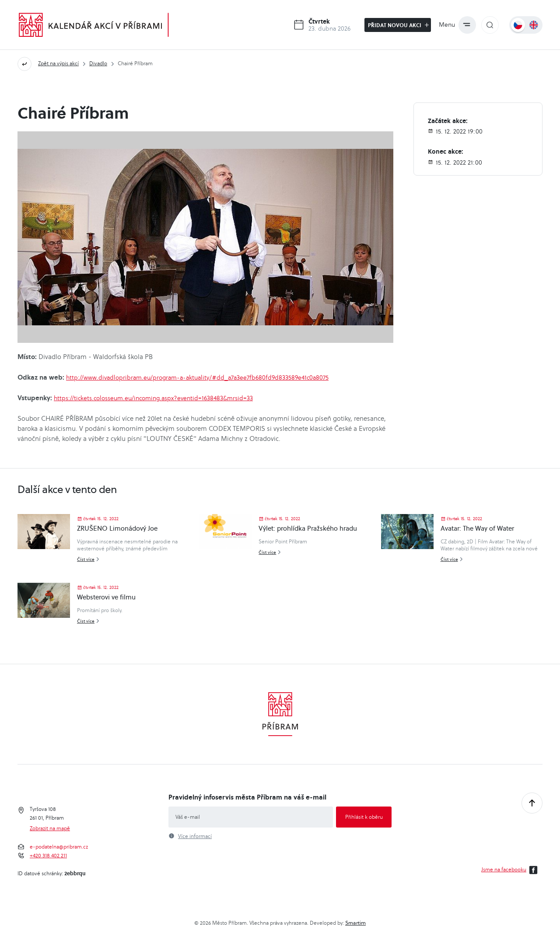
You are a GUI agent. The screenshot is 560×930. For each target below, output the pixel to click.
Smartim (355, 923)
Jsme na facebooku (511, 870)
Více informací (195, 836)
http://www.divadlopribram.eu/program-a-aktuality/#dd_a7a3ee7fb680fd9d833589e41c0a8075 (197, 377)
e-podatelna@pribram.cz (59, 847)
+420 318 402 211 (48, 856)
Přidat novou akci (398, 25)
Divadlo (98, 63)
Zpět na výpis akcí (58, 63)
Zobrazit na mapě (50, 828)
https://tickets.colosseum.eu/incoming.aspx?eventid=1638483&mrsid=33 (153, 398)
